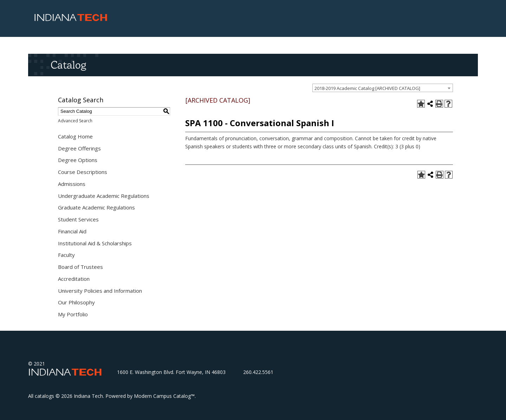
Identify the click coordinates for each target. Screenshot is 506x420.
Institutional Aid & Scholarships (95, 243)
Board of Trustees (80, 267)
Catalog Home (75, 136)
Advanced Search (75, 121)
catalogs (44, 396)
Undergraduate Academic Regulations (104, 196)
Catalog (68, 65)
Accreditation (74, 279)
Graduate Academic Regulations (96, 207)
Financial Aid (72, 231)
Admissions (72, 184)
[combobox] (383, 88)
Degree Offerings (79, 148)
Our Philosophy (76, 302)
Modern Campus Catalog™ (164, 396)
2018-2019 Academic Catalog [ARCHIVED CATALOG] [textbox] (367, 88)
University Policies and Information (100, 291)
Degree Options (78, 160)
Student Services (78, 219)
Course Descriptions (83, 172)
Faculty (66, 255)
